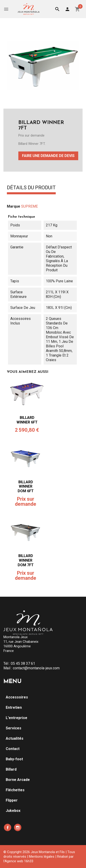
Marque (14, 206)
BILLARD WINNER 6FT (27, 420)
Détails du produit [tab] (31, 188)
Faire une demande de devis (48, 156)
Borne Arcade (18, 780)
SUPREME (29, 206)
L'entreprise (17, 718)
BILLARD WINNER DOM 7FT (26, 560)
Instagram (18, 827)
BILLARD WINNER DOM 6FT (26, 487)
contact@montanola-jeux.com (36, 668)
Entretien (14, 707)
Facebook (8, 827)
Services (14, 728)
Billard (11, 769)
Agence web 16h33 (19, 861)
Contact (13, 749)
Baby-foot (14, 759)
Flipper (12, 800)
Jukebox (13, 811)
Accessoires (17, 697)
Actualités (15, 738)
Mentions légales (42, 857)
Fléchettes (15, 790)
